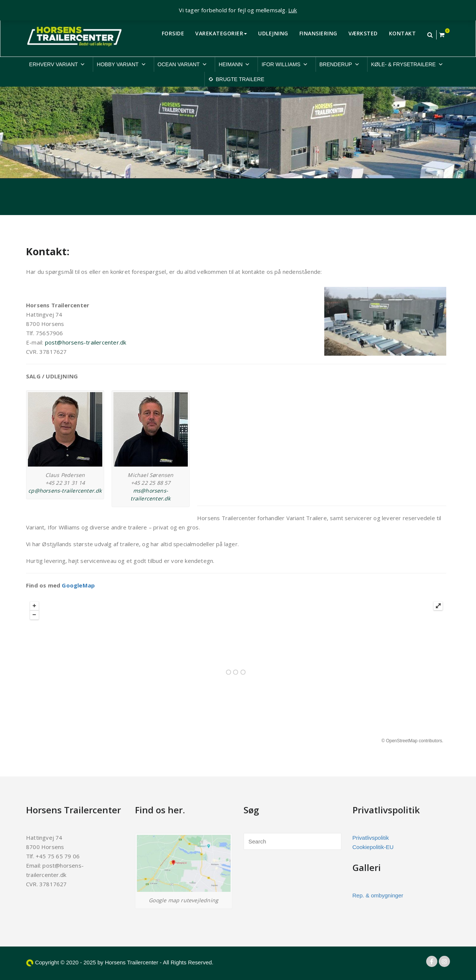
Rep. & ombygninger (378, 895)
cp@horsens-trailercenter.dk (65, 491)
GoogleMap (78, 585)
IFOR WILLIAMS (284, 64)
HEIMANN (234, 64)
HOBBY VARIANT (121, 64)
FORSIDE (173, 33)
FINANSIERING (318, 33)
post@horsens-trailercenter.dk (86, 342)
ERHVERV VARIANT (57, 64)
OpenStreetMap (402, 741)
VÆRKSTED (363, 33)
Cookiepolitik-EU (373, 847)
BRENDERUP (340, 64)
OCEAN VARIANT (182, 64)
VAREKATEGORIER (221, 33)
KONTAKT (403, 33)
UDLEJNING (273, 33)
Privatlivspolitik (371, 838)
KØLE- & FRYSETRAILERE (407, 64)
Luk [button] (293, 10)
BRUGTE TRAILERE (240, 79)
